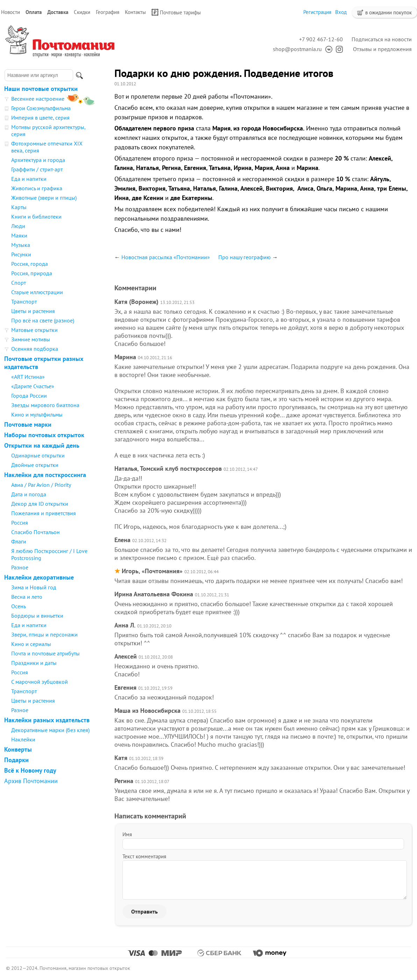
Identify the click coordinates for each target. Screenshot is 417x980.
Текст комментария (144, 856)
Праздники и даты (34, 663)
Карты (19, 207)
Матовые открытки (34, 330)
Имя (127, 834)
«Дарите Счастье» (33, 386)
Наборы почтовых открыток (44, 435)
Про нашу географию (245, 257)
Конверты (18, 749)
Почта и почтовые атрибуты (45, 653)
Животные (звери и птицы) (44, 198)
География (108, 12)
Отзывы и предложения (382, 49)
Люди (18, 226)
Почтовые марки (28, 424)
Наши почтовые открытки (41, 89)
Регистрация (317, 12)
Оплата (34, 12)
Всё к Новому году (30, 770)
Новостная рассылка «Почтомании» (166, 257)
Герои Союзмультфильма (41, 108)
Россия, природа (32, 273)
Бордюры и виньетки (37, 616)
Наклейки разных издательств (47, 720)
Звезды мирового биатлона (45, 405)
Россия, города (30, 264)
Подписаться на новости (382, 39)
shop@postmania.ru (297, 49)
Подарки (16, 760)
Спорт (19, 283)
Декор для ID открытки (40, 504)
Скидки (82, 12)
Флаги (19, 541)
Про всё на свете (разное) (43, 320)
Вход (341, 12)
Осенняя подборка (35, 349)
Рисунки (21, 254)
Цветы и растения (33, 311)
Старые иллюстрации (37, 292)
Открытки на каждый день (42, 445)
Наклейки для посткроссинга (45, 475)
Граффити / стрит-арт (37, 169)
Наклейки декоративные (39, 577)
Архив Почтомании (31, 781)
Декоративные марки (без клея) (50, 730)
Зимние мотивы (31, 339)
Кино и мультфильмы (37, 414)
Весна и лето (27, 597)
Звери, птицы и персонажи (44, 634)
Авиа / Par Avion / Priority (41, 485)
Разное (20, 567)
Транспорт (24, 301)
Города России (29, 396)
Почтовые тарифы (176, 12)
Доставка (58, 12)
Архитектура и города (38, 160)
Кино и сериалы (31, 644)
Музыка (21, 245)
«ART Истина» (28, 377)
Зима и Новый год (34, 587)
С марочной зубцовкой (40, 682)
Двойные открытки (35, 465)
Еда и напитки (29, 179)
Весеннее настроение (38, 99)
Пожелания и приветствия (44, 513)
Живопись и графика (37, 188)
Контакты (135, 12)
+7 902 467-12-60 (321, 39)
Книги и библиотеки (36, 216)
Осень (19, 606)
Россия (20, 523)
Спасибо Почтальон (36, 532)
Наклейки (23, 739)
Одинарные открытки (38, 455)
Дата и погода (29, 494)
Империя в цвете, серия (40, 118)
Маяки (19, 235)
